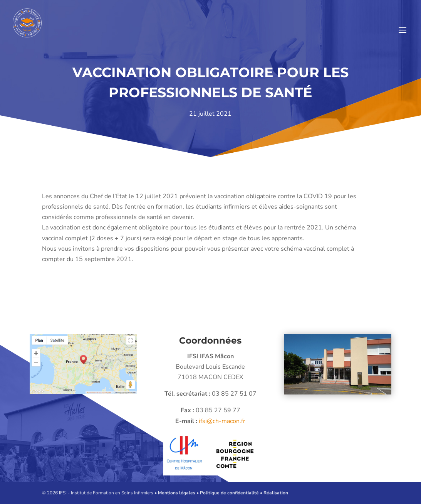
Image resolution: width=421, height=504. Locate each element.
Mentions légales (177, 493)
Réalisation (276, 493)
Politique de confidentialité (229, 493)
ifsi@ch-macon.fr (212, 421)
